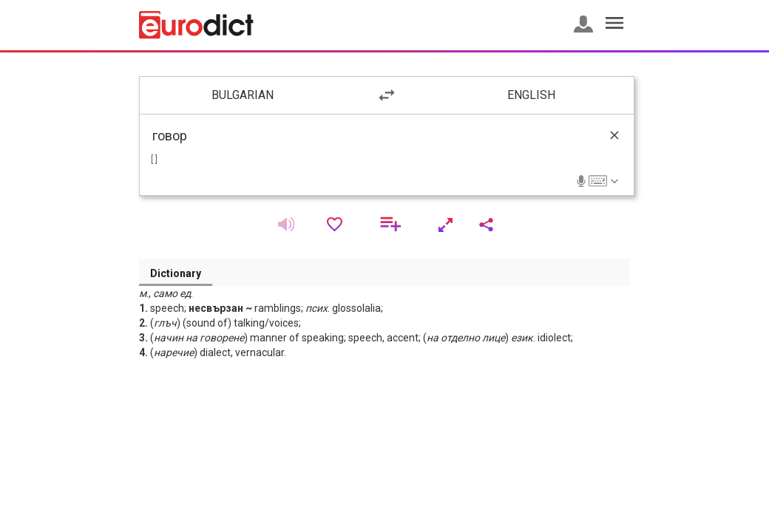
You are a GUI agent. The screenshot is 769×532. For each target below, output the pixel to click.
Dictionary (176, 273)
